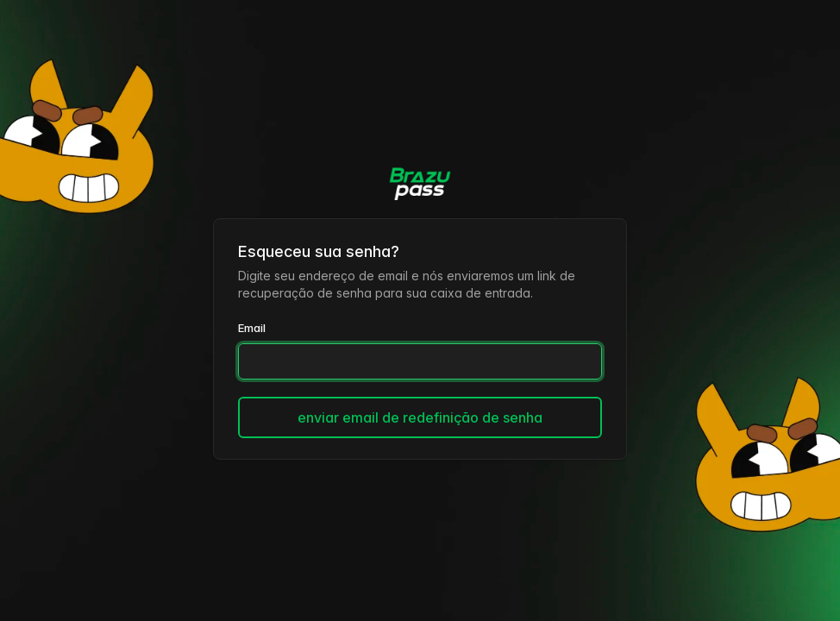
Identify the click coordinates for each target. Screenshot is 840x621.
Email (252, 328)
